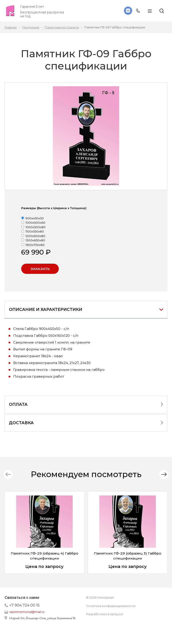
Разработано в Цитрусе (105, 614)
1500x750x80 (35, 245)
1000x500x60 (35, 223)
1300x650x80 (35, 240)
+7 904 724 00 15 (24, 605)
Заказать (40, 269)
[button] (164, 474)
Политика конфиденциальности (111, 606)
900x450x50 (35, 218)
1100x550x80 (35, 231)
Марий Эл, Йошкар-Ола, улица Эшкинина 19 (42, 618)
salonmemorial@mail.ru (27, 612)
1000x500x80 (36, 227)
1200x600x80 (35, 236)
